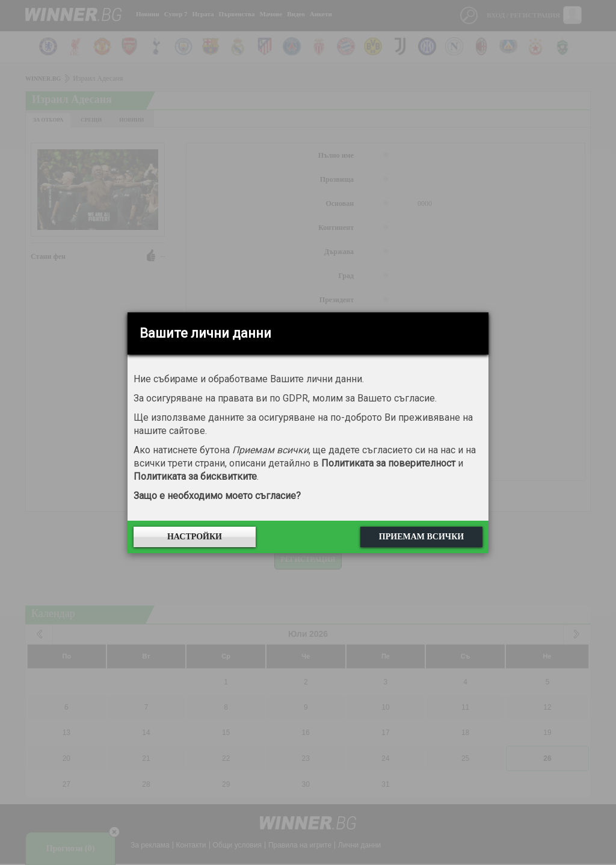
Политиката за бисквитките (195, 476)
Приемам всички (421, 537)
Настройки (195, 537)
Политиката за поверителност (388, 463)
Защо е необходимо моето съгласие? (217, 496)
